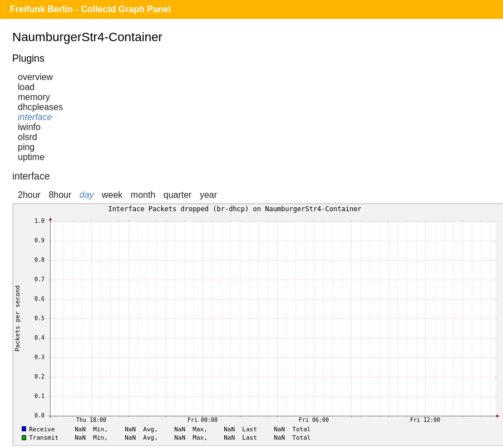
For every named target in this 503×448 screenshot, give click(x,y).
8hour (60, 195)
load (26, 87)
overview (35, 77)
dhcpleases (40, 107)
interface (35, 117)
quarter (178, 195)
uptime (31, 157)
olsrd (28, 137)
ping (26, 147)
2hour (29, 195)
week (112, 195)
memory (34, 97)
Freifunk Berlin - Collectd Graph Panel (90, 9)
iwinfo (29, 127)
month (143, 195)
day (87, 195)
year (208, 195)
